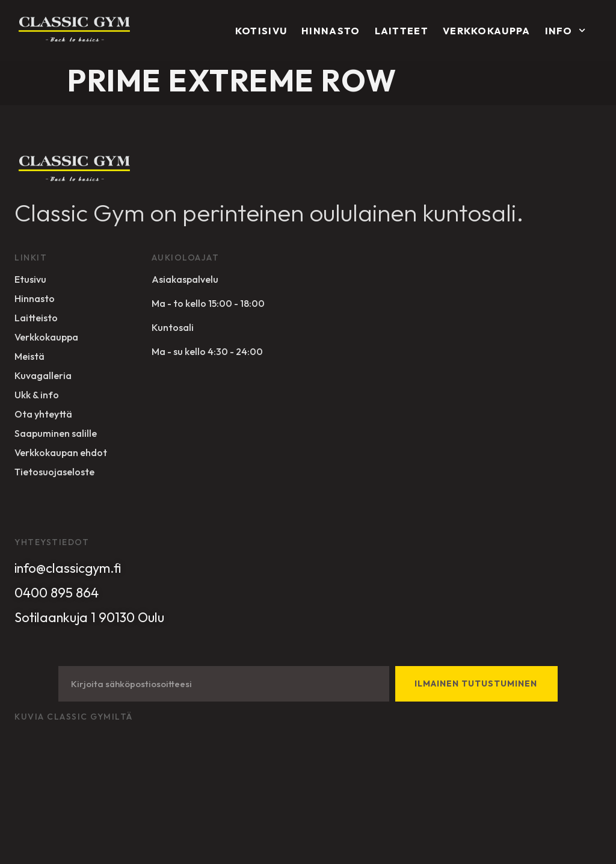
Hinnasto (331, 31)
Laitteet (402, 31)
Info (565, 30)
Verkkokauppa (487, 31)
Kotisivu (261, 31)
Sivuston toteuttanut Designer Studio (86, 782)
